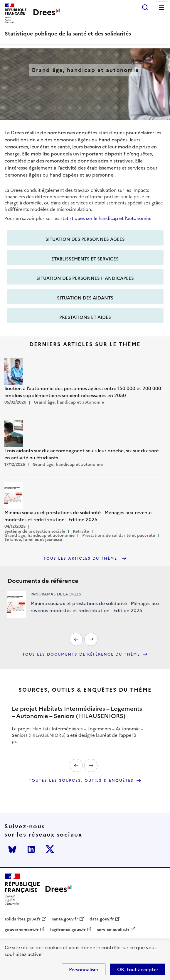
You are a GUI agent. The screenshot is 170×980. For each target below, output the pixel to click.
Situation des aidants (85, 298)
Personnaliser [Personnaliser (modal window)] (84, 969)
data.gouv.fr (102, 919)
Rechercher (145, 7)
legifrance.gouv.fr (68, 930)
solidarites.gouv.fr (23, 919)
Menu (161, 7)
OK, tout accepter (138, 969)
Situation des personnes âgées (85, 239)
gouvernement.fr (22, 930)
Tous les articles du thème (81, 558)
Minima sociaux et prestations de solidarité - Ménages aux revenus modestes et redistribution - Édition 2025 (95, 607)
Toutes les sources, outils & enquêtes (81, 781)
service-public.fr (113, 930)
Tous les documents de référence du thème (81, 654)
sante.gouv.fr (65, 919)
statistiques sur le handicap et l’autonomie (105, 218)
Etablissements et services (85, 259)
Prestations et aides (85, 317)
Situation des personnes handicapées (85, 278)
